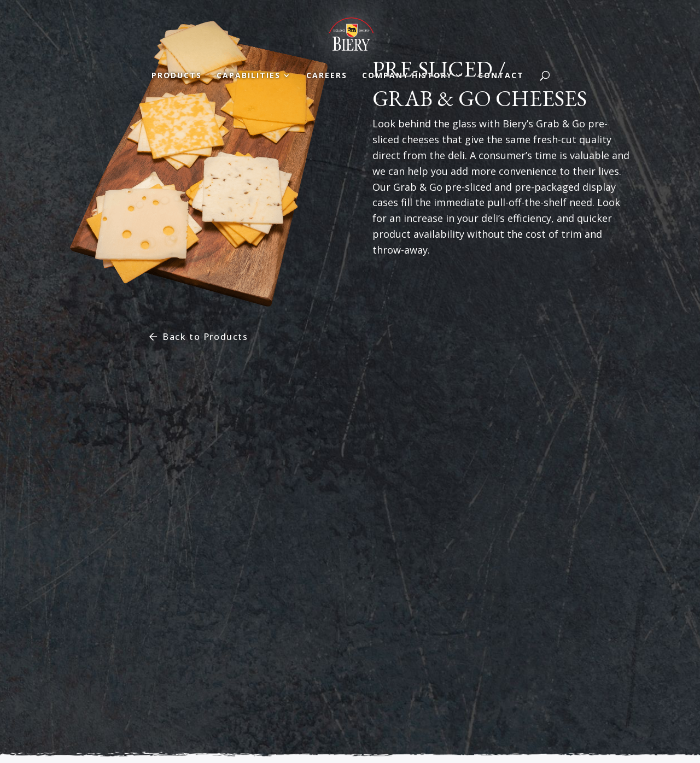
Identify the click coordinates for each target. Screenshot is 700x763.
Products (177, 76)
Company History (407, 76)
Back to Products (205, 337)
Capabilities (249, 76)
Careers (327, 76)
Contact (501, 76)
